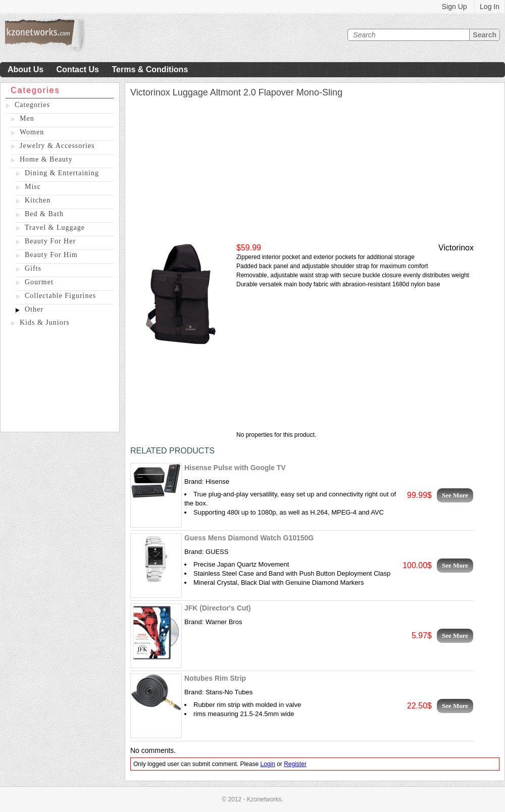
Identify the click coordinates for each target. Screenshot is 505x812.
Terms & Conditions (150, 69)
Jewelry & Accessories (57, 146)
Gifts (33, 268)
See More (455, 495)
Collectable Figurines (60, 296)
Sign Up (454, 7)
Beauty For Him (51, 255)
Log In (490, 7)
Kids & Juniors (45, 322)
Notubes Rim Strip (215, 678)
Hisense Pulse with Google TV (235, 468)
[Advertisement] (60, 381)
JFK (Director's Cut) (218, 608)
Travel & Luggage (55, 227)
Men (27, 118)
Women (32, 132)
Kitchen (38, 200)
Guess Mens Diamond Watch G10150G (249, 538)
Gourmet (39, 282)
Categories (32, 105)
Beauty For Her (50, 241)
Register (295, 764)
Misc (33, 187)
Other (34, 309)
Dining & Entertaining (62, 173)
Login (267, 764)
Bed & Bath (44, 214)
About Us (26, 69)
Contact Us (78, 69)
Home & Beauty (46, 159)
